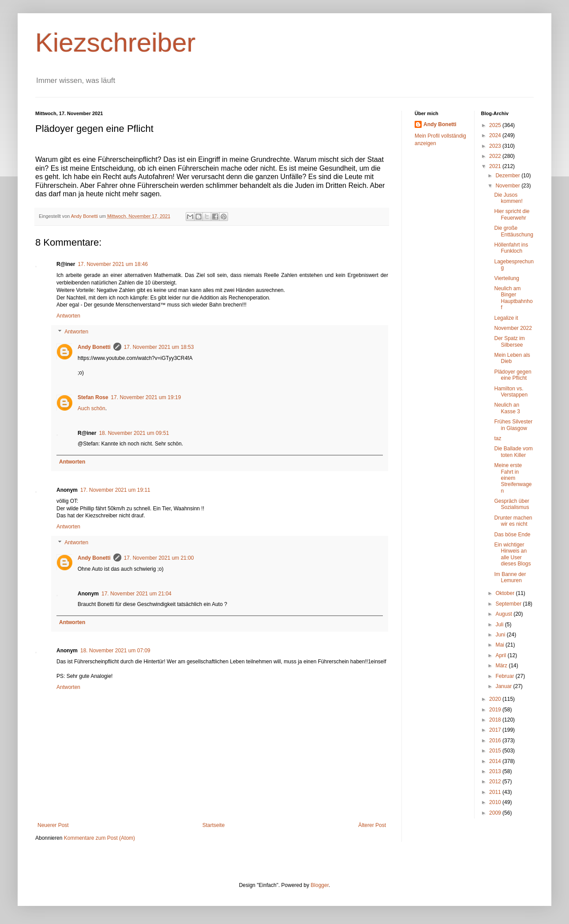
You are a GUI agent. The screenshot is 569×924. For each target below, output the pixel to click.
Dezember (508, 176)
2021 (496, 166)
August (504, 614)
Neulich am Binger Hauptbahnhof (513, 298)
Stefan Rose (93, 397)
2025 (496, 125)
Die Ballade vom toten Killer (513, 452)
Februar (505, 676)
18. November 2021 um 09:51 (134, 433)
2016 (496, 741)
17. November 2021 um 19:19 (146, 397)
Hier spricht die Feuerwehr (512, 214)
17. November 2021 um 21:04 (137, 594)
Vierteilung (506, 278)
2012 (496, 782)
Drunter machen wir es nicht (513, 521)
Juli (500, 625)
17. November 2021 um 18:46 (113, 264)
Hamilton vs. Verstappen (511, 392)
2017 (496, 730)
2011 (496, 792)
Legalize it (506, 318)
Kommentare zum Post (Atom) (99, 838)
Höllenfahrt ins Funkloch (511, 248)
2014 (496, 761)
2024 (496, 135)
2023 (496, 146)
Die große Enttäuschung (513, 231)
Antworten (68, 316)
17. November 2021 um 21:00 (159, 558)
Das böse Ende (512, 535)
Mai (500, 645)
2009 (496, 813)
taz (498, 438)
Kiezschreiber (116, 43)
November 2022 (513, 328)
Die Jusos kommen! (508, 198)
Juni (501, 635)
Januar (504, 686)
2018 (496, 720)
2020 (496, 699)
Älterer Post (372, 825)
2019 (496, 710)
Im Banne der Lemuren (510, 577)
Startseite (214, 825)
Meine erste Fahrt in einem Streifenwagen (513, 478)
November (508, 186)
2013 (496, 771)
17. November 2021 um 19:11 (115, 490)
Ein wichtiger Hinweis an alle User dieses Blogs (512, 554)
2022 (496, 156)
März (502, 666)
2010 (496, 802)
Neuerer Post (53, 825)
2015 (496, 751)
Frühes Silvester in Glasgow (513, 425)
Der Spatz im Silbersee (509, 341)
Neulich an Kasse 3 (507, 408)
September (509, 604)
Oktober (505, 593)
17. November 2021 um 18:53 (159, 347)
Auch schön (92, 408)
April (501, 655)
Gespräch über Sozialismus (511, 504)
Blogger (320, 885)
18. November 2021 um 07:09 (115, 651)
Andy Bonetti (94, 347)
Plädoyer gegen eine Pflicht (513, 375)
